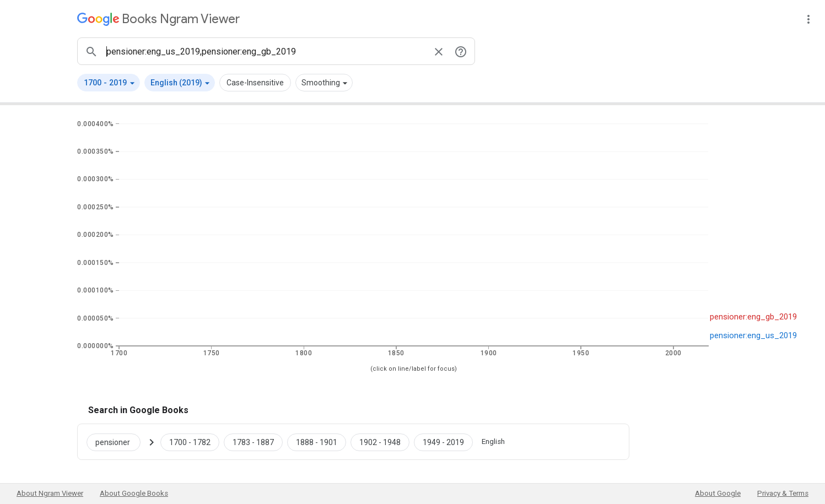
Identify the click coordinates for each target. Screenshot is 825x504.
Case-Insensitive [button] (255, 83)
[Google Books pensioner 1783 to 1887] (253, 442)
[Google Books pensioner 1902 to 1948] (380, 442)
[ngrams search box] (265, 51)
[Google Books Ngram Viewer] (158, 19)
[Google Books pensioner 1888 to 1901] (317, 442)
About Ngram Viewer (50, 493)
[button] (109, 83)
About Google (718, 493)
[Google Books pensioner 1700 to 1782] (190, 442)
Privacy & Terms (783, 493)
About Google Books (134, 493)
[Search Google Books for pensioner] (118, 442)
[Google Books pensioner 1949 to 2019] (443, 442)
